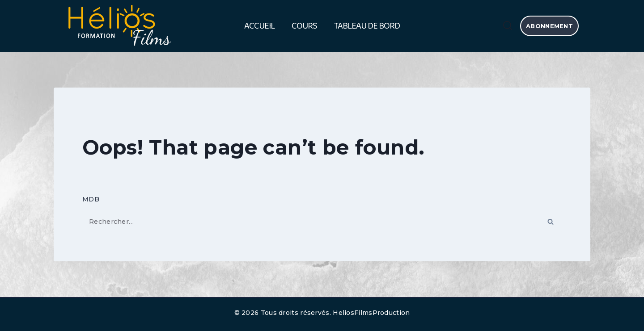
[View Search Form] (508, 26)
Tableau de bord (367, 26)
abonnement (549, 26)
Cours (304, 26)
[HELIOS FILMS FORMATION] (118, 26)
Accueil (259, 26)
